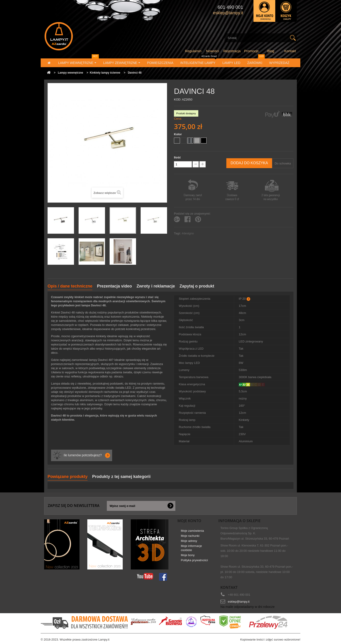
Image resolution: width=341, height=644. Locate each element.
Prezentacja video (114, 286)
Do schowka (283, 163)
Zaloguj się (264, 11)
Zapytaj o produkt (197, 286)
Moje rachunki (190, 536)
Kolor (178, 134)
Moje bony (188, 555)
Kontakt (290, 51)
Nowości (213, 51)
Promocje (251, 51)
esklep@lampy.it (239, 602)
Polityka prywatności (194, 560)
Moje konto (189, 521)
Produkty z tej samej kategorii (121, 477)
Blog (271, 51)
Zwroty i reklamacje (156, 286)
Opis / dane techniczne (70, 286)
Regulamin (193, 51)
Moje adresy (189, 541)
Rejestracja (232, 51)
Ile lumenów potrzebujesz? (83, 455)
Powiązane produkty (68, 477)
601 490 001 (230, 7)
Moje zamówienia (192, 531)
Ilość (177, 157)
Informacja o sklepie (239, 521)
